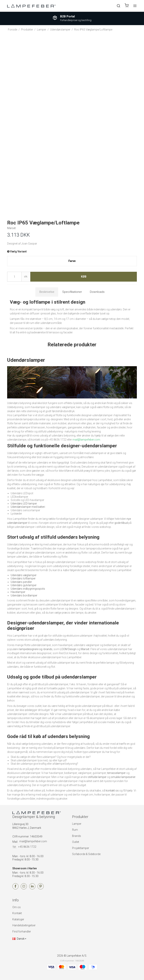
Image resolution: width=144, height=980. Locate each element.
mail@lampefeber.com (33, 841)
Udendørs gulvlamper (24, 585)
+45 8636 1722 (27, 847)
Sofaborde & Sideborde (86, 854)
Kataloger (18, 919)
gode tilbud (121, 523)
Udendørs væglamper (24, 575)
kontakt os (112, 791)
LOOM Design (68, 649)
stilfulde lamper (97, 777)
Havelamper (18, 592)
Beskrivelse (47, 292)
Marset (85, 649)
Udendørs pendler (21, 582)
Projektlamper (81, 848)
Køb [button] (84, 277)
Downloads (97, 292)
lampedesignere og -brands (36, 649)
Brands (77, 836)
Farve (72, 261)
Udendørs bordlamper (24, 595)
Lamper (77, 824)
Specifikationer (72, 292)
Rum (75, 830)
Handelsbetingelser (24, 925)
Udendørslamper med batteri (28, 507)
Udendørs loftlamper (23, 578)
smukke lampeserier (123, 777)
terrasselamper (116, 773)
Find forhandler (22, 932)
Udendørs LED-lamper (24, 504)
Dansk (18, 939)
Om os (17, 907)
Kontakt (17, 913)
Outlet (76, 842)
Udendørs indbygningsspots (28, 589)
